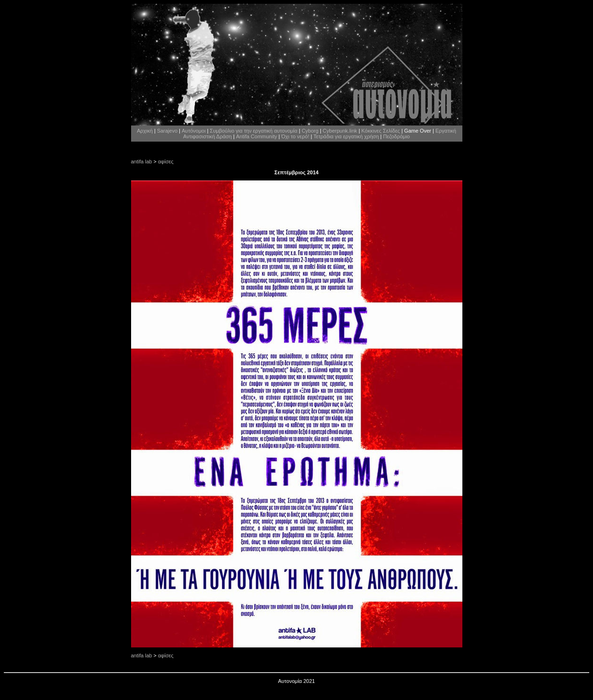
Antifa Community (257, 136)
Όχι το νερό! (295, 136)
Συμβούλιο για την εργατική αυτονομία (253, 131)
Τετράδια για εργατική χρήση (346, 136)
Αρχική (145, 131)
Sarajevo (167, 131)
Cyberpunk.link (340, 131)
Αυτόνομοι (194, 131)
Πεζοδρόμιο (397, 136)
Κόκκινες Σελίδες (381, 131)
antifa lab (142, 162)
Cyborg (310, 131)
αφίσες (166, 162)
